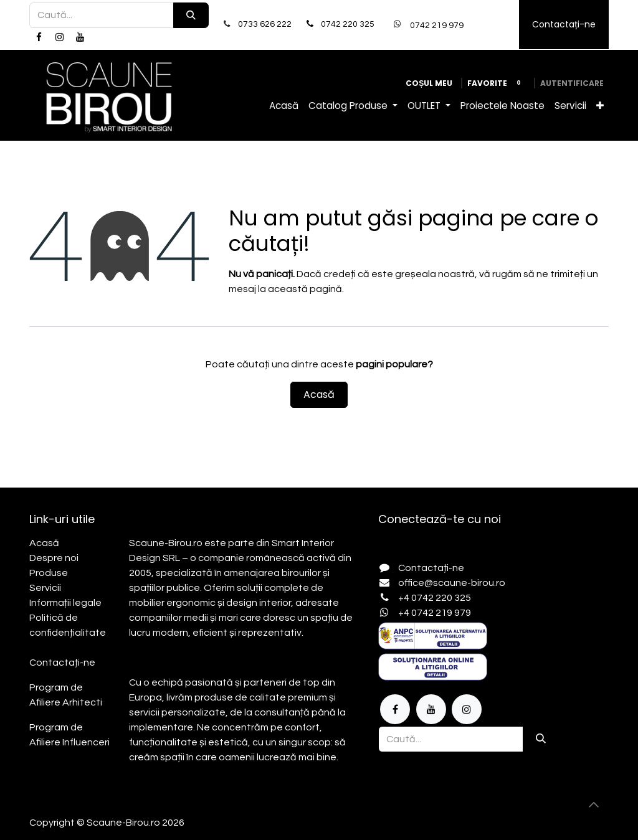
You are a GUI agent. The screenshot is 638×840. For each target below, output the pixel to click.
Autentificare (572, 83)
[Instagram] (59, 37)
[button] (594, 805)
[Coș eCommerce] (429, 83)
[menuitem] (284, 106)
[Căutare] (191, 15)
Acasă (319, 394)
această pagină (305, 289)
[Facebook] (39, 37)
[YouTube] (80, 37)
